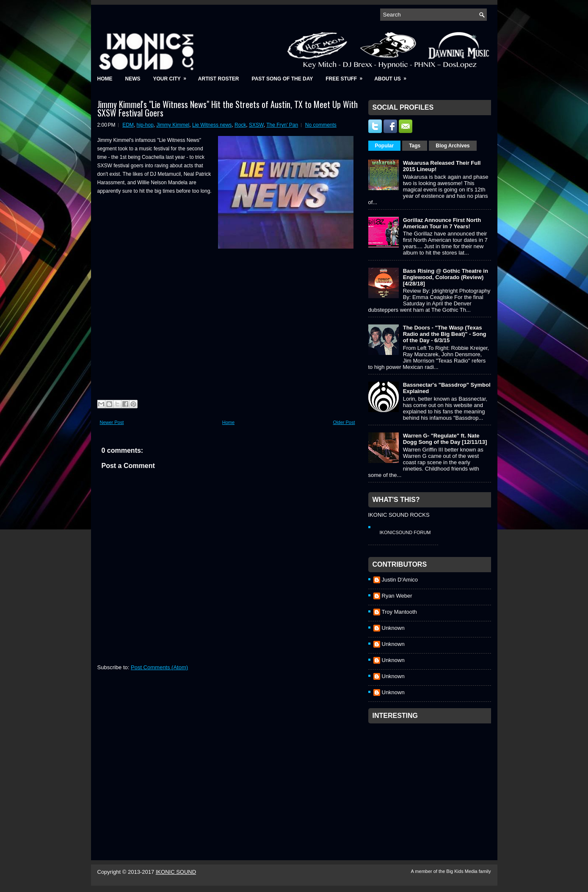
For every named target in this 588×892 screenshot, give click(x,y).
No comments (321, 125)
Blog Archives (453, 146)
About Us (393, 76)
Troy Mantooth (399, 612)
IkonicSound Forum (405, 532)
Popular (385, 146)
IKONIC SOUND (176, 872)
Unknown (393, 628)
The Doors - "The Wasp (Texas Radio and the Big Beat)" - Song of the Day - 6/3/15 (445, 334)
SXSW (256, 125)
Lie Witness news (212, 125)
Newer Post (112, 422)
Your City (173, 76)
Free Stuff (347, 76)
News (133, 79)
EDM (128, 125)
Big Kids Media (462, 871)
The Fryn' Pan (282, 125)
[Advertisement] (432, 781)
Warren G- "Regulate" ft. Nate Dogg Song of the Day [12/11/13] (445, 439)
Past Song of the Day (283, 79)
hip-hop (145, 125)
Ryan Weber (397, 596)
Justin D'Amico (400, 580)
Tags (415, 146)
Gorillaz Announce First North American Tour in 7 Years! (442, 223)
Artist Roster (219, 79)
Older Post (344, 422)
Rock (240, 125)
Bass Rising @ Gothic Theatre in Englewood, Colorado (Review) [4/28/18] (446, 277)
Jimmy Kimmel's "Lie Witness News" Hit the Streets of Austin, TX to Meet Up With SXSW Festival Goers (228, 108)
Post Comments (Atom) (159, 667)
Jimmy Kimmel (173, 125)
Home (105, 79)
